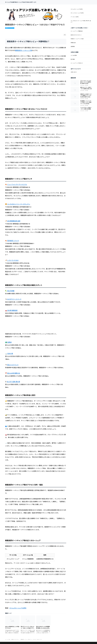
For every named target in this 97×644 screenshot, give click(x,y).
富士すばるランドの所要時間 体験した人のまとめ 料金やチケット (43, 628)
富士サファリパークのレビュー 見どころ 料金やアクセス (28, 628)
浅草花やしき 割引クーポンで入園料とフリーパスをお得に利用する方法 (86, 96)
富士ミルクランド (13, 365)
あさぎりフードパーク (14, 299)
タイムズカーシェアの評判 (18, 608)
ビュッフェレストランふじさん (17, 184)
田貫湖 (9, 342)
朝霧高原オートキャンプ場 (23, 50)
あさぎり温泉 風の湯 (13, 382)
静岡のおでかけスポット (10, 28)
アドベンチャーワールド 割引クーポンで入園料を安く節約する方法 (86, 82)
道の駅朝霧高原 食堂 (14, 221)
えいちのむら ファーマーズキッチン (19, 204)
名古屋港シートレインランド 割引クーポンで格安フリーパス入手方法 (86, 102)
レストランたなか (13, 260)
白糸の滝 (10, 354)
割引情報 (86, 85)
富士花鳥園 (11, 291)
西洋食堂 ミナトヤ (13, 241)
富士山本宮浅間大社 (14, 373)
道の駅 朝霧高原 (12, 310)
